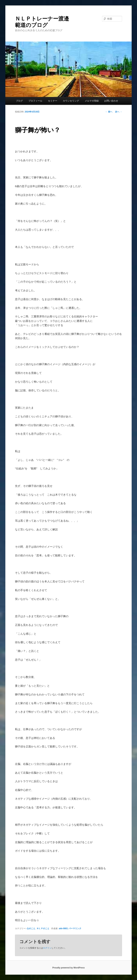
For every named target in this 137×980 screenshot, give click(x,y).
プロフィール (35, 101)
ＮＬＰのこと (43, 928)
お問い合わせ (111, 101)
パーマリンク (75, 928)
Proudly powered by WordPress (68, 968)
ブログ (19, 101)
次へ (119, 112)
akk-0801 (63, 928)
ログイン (47, 948)
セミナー (53, 101)
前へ (109, 112)
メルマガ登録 (92, 101)
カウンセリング (71, 101)
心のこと (31, 928)
